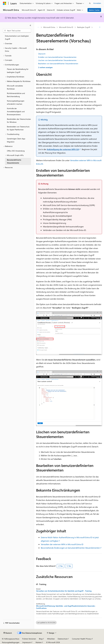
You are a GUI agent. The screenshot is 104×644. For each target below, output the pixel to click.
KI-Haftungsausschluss (11, 639)
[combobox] (17, 31)
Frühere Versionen (29, 639)
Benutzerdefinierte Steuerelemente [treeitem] (14, 161)
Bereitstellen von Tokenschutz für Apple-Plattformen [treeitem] (18, 128)
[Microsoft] (5, 3)
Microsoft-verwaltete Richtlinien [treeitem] (15, 87)
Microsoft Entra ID (66, 27)
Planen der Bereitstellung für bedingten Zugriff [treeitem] (18, 71)
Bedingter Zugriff (84, 27)
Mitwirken (51, 639)
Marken (39, 642)
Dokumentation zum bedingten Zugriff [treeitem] (17, 37)
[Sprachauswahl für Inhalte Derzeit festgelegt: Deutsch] (8, 633)
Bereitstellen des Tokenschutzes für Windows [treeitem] (19, 121)
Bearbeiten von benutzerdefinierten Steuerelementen (58, 64)
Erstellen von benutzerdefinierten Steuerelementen (57, 57)
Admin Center (94, 10)
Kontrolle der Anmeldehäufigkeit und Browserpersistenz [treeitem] (16, 111)
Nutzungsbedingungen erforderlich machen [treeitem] (16, 102)
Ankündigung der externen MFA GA (63, 149)
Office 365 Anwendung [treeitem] (16, 151)
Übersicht (42, 54)
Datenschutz (62, 639)
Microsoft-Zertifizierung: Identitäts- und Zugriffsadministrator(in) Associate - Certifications (66, 607)
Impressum (27, 642)
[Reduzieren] (30, 25)
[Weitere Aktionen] (100, 27)
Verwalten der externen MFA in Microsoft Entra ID (62, 544)
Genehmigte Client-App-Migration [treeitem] (16, 140)
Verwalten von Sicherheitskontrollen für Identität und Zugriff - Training (64, 591)
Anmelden (97, 3)
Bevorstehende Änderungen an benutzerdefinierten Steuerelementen (70, 548)
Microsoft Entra (49, 27)
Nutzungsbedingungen (11, 642)
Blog (41, 639)
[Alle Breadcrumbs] (38, 27)
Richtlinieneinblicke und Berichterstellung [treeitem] (16, 95)
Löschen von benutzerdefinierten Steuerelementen (57, 60)
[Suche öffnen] (90, 3)
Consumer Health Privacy (82, 639)
